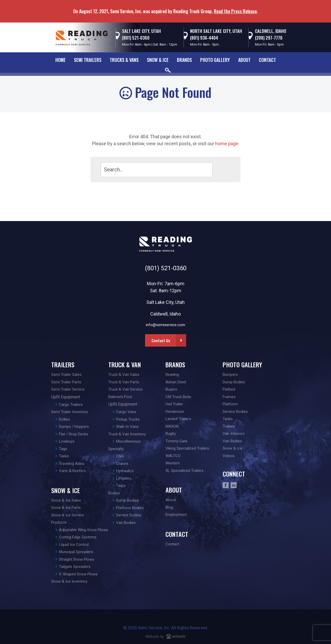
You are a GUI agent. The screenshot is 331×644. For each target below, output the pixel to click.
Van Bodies (126, 523)
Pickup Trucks (128, 419)
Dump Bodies (127, 500)
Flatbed (229, 389)
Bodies (114, 493)
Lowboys (67, 441)
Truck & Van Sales (124, 375)
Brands (184, 60)
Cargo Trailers (71, 405)
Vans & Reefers (72, 471)
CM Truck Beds (178, 397)
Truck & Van (125, 364)
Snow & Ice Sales (66, 500)
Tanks (64, 456)
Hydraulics (125, 471)
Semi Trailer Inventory (70, 412)
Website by (165, 636)
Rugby (171, 434)
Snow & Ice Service (68, 515)
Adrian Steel (176, 382)
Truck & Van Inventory (127, 434)
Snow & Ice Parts (66, 508)
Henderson (175, 412)
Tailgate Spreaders (75, 567)
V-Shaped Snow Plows (78, 574)
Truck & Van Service (125, 389)
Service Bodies (129, 515)
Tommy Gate (176, 441)
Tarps (121, 486)
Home (61, 60)
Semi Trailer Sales (66, 375)
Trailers (63, 364)
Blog (169, 507)
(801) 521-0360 (136, 38)
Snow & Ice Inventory (69, 581)
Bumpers (230, 375)
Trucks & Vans (124, 60)
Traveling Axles (72, 464)
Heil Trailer (174, 404)
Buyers (171, 389)
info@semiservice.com (165, 325)
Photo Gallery (215, 60)
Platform (230, 404)
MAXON (172, 426)
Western (173, 463)
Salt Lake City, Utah (141, 31)
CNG (120, 456)
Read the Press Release (235, 11)
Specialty (116, 449)
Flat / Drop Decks (74, 434)
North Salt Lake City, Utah (216, 31)
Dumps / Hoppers (74, 427)
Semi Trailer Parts (66, 382)
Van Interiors (234, 434)
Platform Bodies (130, 508)
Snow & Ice (158, 60)
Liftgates (124, 478)
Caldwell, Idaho (271, 31)
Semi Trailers (88, 60)
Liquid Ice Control (74, 545)
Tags (63, 449)
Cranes (122, 464)
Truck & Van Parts (124, 382)
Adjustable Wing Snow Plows (84, 530)
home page (227, 144)
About (244, 60)
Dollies (65, 419)
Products (59, 522)
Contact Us (161, 340)
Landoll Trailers (178, 419)
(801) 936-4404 (204, 38)
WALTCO (173, 456)
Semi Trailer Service (68, 389)
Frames (229, 397)
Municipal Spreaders (76, 552)
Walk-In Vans (127, 427)
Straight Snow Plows (77, 559)
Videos (229, 456)
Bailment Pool (120, 397)
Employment (176, 515)
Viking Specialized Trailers (187, 448)
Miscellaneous (128, 441)
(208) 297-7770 (269, 38)
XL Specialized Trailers (185, 471)
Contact (267, 60)
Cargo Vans (126, 412)
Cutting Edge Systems (78, 537)
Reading (172, 375)
